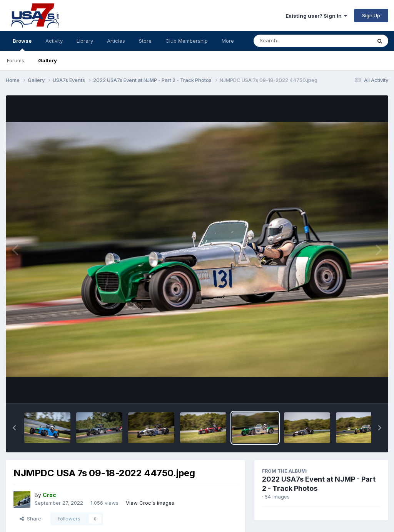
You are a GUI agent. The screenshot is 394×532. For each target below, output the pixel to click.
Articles (116, 41)
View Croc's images (150, 503)
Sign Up (371, 15)
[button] (14, 428)
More (228, 41)
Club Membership (187, 41)
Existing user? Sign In (316, 16)
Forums (16, 60)
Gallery (48, 60)
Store (145, 41)
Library (85, 41)
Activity (54, 41)
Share (30, 519)
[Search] (291, 41)
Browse (22, 44)
